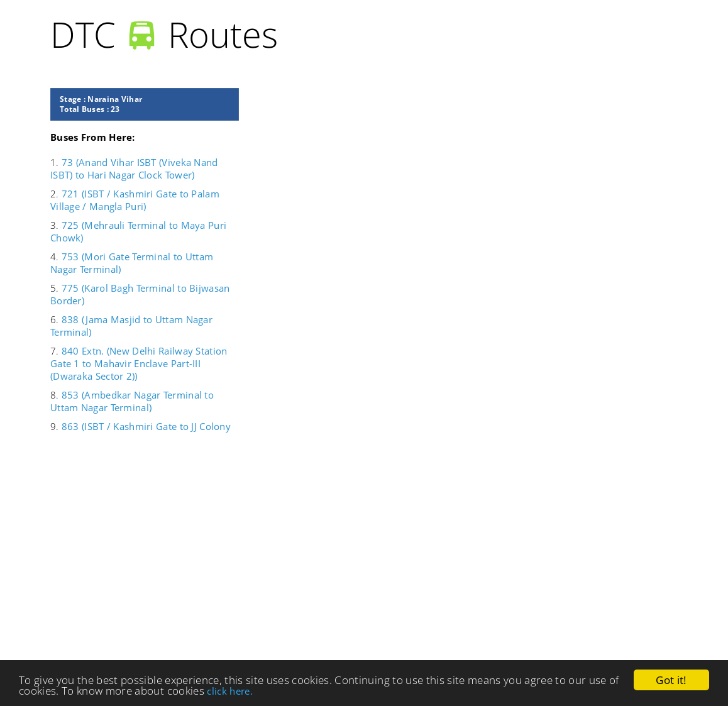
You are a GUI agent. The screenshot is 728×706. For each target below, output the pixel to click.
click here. (230, 691)
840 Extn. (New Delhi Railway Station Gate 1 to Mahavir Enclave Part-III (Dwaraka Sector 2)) (139, 363)
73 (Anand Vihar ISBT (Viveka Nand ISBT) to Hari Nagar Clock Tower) (134, 168)
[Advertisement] (321, 552)
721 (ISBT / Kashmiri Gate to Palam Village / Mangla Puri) (135, 200)
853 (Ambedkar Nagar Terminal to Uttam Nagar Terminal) (132, 401)
